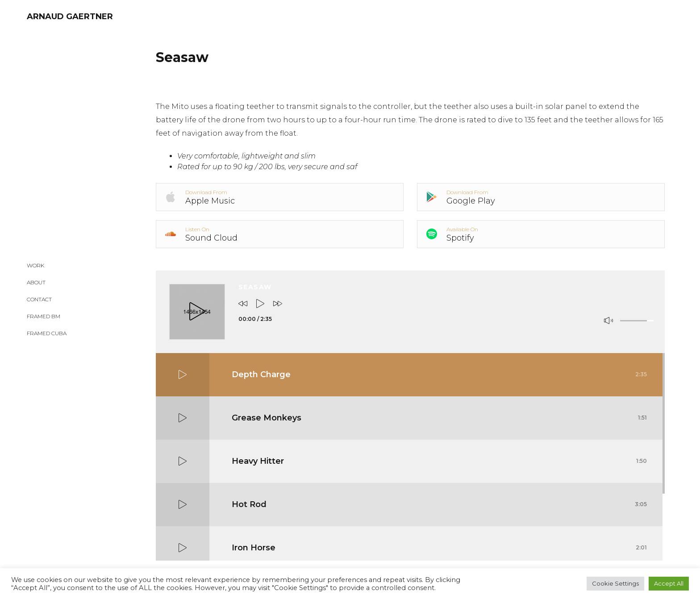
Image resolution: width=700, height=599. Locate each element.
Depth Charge (439, 374)
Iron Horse (439, 548)
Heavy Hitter (439, 461)
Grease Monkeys (439, 418)
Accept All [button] (669, 583)
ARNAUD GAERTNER (70, 17)
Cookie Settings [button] (615, 583)
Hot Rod (439, 504)
